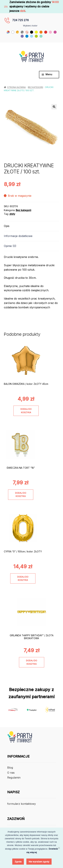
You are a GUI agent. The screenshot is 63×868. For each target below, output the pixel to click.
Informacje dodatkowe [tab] (18, 236)
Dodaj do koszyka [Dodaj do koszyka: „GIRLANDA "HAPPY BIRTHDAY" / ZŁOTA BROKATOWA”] (32, 662)
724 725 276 (20, 20)
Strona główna (16, 87)
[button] (54, 107)
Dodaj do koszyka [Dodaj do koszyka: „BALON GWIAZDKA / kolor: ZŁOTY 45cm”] (26, 411)
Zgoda (18, 862)
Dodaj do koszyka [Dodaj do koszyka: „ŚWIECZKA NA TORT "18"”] (21, 495)
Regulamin (14, 778)
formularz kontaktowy (22, 804)
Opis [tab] (7, 226)
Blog (10, 768)
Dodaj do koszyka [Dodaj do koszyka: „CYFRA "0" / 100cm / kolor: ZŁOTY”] (23, 578)
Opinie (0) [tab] (10, 246)
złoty (12, 214)
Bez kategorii (35, 87)
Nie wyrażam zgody (39, 862)
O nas (11, 773)
